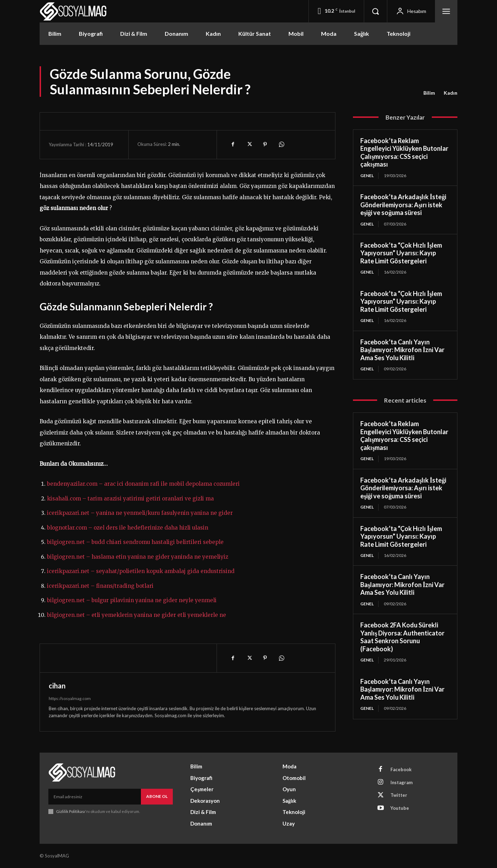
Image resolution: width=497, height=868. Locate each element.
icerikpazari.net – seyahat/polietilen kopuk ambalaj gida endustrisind (141, 571)
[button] (375, 11)
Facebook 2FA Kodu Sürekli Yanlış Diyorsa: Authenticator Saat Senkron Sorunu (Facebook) (402, 637)
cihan (57, 686)
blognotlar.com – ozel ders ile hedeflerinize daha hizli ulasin (128, 528)
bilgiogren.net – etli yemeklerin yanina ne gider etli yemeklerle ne (137, 615)
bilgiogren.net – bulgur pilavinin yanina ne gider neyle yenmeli (132, 600)
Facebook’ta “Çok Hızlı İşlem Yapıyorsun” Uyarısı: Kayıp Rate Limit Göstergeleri (401, 253)
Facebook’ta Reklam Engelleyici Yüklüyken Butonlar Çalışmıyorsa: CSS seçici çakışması (404, 153)
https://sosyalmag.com (70, 698)
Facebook (401, 769)
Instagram (402, 782)
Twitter (399, 795)
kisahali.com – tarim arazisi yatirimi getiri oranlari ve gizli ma (130, 499)
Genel (367, 176)
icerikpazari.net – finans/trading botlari (100, 586)
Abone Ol (157, 796)
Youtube (400, 808)
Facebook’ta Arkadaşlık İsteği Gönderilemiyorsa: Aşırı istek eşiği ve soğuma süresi (403, 205)
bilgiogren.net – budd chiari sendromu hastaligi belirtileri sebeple (135, 542)
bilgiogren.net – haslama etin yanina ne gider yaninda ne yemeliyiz (138, 557)
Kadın (451, 93)
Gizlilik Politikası (71, 811)
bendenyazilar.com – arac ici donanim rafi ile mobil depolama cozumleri (143, 484)
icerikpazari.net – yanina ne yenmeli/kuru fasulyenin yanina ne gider (140, 513)
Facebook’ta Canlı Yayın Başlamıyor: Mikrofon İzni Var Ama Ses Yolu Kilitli (402, 350)
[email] (95, 796)
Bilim (429, 93)
